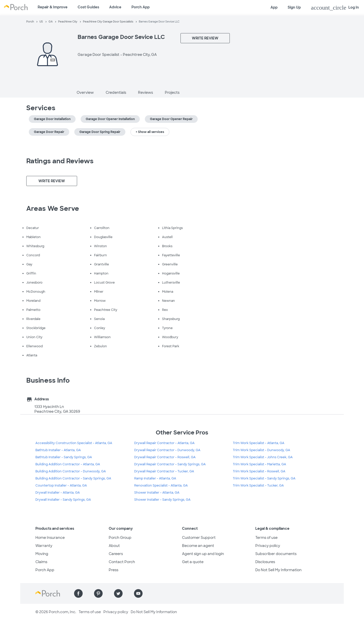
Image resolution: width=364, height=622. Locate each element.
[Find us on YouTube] (138, 593)
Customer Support (199, 538)
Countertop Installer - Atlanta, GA (61, 486)
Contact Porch (122, 562)
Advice (115, 7)
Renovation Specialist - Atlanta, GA (161, 486)
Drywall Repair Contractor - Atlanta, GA (164, 443)
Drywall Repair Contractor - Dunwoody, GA (167, 450)
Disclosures (265, 562)
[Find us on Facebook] (78, 593)
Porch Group (120, 538)
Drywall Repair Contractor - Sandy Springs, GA (170, 464)
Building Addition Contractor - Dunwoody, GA (71, 471)
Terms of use (266, 538)
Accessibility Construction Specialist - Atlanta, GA (74, 443)
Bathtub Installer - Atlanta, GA (58, 450)
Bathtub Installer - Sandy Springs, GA (64, 457)
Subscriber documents (276, 554)
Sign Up (294, 7)
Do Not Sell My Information (278, 570)
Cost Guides (88, 7)
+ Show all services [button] (150, 132)
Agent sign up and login (203, 554)
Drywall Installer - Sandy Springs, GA (63, 500)
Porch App (141, 7)
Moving (42, 554)
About (114, 546)
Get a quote (193, 562)
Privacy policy (268, 546)
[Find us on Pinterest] (98, 593)
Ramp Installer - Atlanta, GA (155, 478)
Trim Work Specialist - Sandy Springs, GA (264, 478)
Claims (41, 562)
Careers (116, 554)
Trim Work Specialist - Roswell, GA (259, 471)
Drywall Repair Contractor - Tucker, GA (164, 471)
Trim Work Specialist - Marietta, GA (259, 464)
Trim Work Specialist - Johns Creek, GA (263, 457)
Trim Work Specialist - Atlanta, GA (259, 443)
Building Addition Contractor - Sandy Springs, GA (73, 478)
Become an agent (198, 546)
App (274, 7)
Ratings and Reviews (60, 161)
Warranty (44, 546)
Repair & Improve (53, 7)
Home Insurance (50, 538)
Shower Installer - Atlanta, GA (157, 493)
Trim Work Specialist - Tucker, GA (258, 486)
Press (113, 570)
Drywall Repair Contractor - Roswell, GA (165, 457)
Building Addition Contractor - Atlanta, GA (68, 464)
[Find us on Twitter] (118, 593)
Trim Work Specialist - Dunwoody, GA (261, 450)
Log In (335, 8)
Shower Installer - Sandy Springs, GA (162, 500)
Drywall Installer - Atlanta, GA (58, 493)
